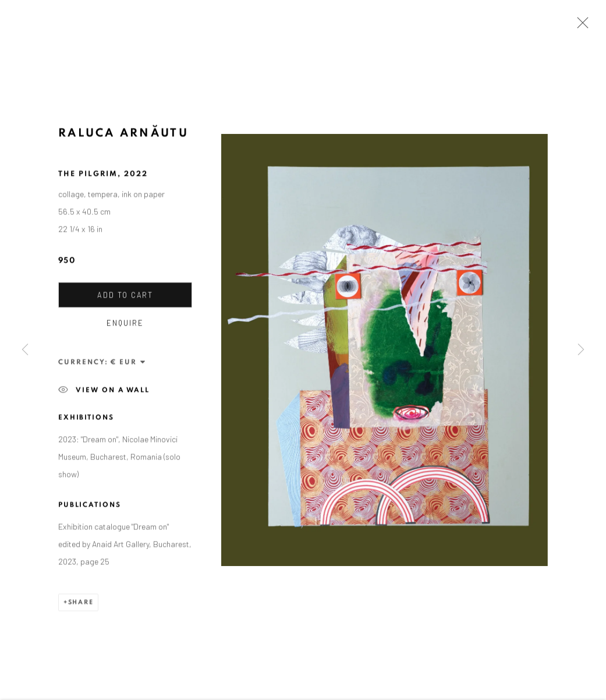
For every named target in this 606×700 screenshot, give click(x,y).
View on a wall (104, 392)
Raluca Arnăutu (123, 135)
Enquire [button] (125, 324)
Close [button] (580, 26)
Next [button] (581, 350)
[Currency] (128, 363)
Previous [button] (25, 350)
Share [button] (81, 604)
